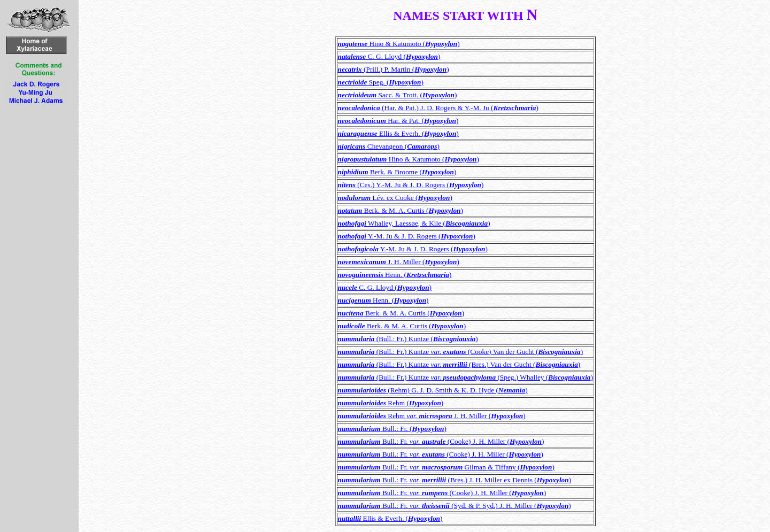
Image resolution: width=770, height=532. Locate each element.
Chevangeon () (389, 146)
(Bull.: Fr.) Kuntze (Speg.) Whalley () (465, 377)
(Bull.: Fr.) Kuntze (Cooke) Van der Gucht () (461, 352)
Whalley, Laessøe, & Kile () (414, 223)
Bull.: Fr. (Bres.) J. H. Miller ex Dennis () (455, 480)
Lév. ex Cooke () (395, 198)
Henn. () (395, 275)
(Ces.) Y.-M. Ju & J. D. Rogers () (411, 185)
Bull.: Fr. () (392, 429)
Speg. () (381, 82)
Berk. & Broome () (397, 172)
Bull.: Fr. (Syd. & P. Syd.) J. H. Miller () (455, 506)
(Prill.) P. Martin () (394, 69)
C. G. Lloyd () (389, 56)
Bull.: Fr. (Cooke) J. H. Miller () (441, 441)
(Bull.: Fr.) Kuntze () (408, 339)
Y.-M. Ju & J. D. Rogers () (407, 236)
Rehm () (391, 403)
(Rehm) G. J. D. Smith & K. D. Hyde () (433, 390)
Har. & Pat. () (398, 121)
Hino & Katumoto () (399, 44)
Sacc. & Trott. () (398, 95)
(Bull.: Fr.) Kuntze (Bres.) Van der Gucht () (459, 364)
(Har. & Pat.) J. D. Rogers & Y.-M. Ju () (438, 108)
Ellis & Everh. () (398, 133)
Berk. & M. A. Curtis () (401, 210)
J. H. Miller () (399, 262)
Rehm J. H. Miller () (432, 416)
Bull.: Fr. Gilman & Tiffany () (446, 467)
